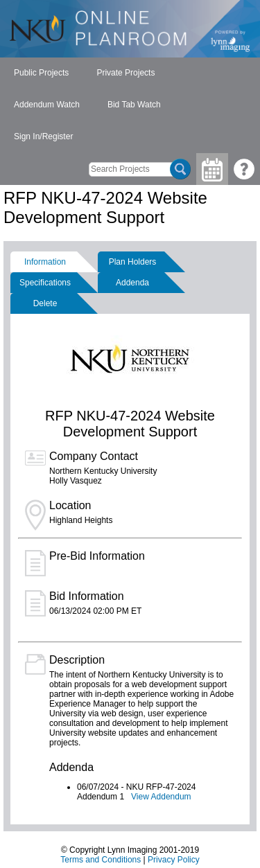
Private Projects (125, 73)
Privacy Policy (174, 860)
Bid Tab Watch (134, 105)
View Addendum (161, 797)
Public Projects (41, 73)
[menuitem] (41, 73)
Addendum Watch (47, 105)
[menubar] (130, 105)
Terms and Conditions (101, 860)
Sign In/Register (43, 136)
